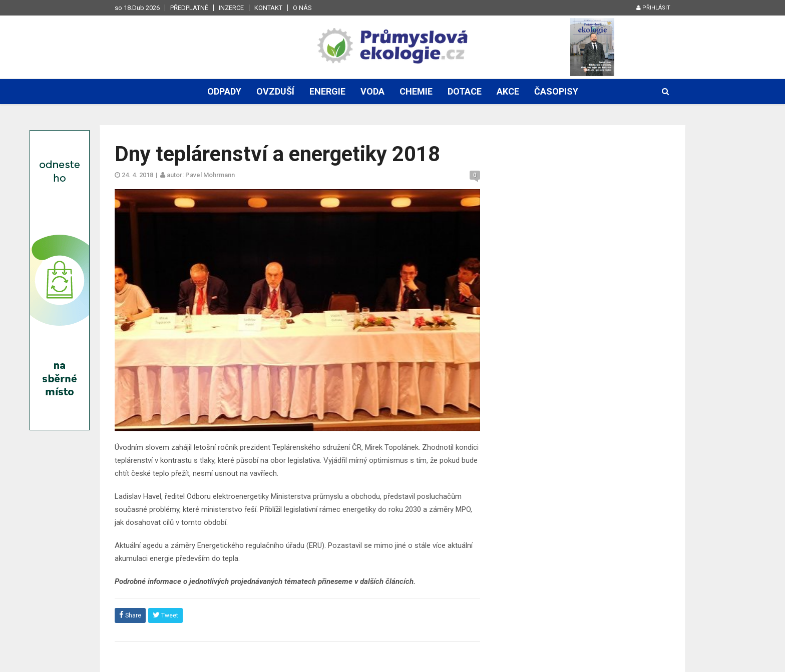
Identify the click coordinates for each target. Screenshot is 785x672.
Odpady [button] (224, 91)
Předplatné (189, 8)
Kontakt (268, 8)
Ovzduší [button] (275, 91)
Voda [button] (372, 91)
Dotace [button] (465, 91)
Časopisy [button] (556, 91)
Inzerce (231, 8)
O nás (302, 8)
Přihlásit (653, 8)
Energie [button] (327, 91)
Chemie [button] (416, 91)
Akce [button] (508, 91)
